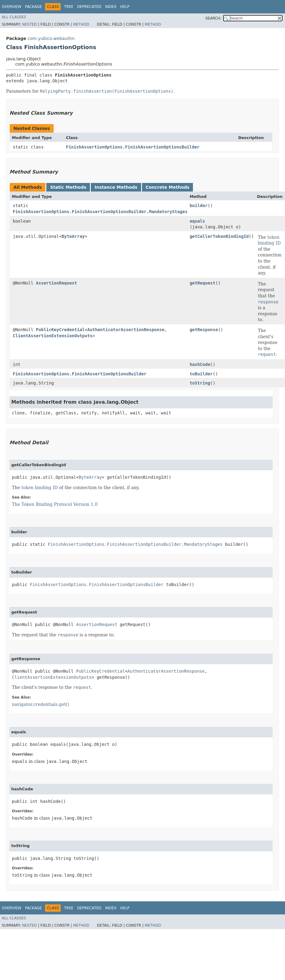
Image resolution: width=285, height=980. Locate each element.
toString (200, 383)
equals (197, 221)
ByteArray (73, 236)
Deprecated (89, 7)
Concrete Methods (168, 187)
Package (33, 7)
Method (81, 24)
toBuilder (201, 374)
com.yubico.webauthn (51, 38)
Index (111, 7)
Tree (69, 7)
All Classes (14, 17)
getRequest (202, 283)
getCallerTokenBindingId (219, 236)
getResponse (204, 330)
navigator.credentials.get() (41, 704)
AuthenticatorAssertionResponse (126, 330)
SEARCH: (214, 18)
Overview (12, 7)
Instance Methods (116, 187)
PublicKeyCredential (60, 330)
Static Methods (68, 187)
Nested (29, 24)
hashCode (200, 364)
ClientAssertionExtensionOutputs (53, 336)
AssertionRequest (57, 283)
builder (199, 206)
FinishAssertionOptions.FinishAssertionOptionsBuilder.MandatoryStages (100, 212)
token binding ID (269, 240)
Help (125, 7)
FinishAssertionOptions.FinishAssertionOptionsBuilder (133, 147)
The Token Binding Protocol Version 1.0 (55, 504)
